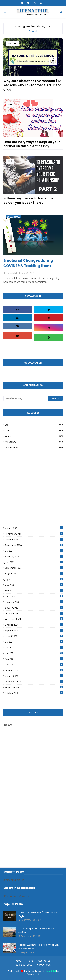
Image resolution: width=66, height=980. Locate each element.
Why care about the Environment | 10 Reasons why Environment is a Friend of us (32, 85)
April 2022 (34, 591)
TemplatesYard (33, 974)
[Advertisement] (29, 482)
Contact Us (44, 961)
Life (10, 105)
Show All (33, 31)
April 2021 (34, 659)
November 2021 (34, 619)
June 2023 (34, 562)
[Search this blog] (26, 398)
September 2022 (34, 568)
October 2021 (34, 625)
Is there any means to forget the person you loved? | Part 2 (28, 200)
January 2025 (34, 528)
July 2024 (34, 551)
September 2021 (34, 630)
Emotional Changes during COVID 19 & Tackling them (28, 263)
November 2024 (34, 534)
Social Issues (34, 448)
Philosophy (34, 442)
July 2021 (34, 642)
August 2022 (34, 574)
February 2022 (34, 602)
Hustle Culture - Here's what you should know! (39, 947)
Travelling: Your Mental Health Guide (37, 931)
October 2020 (34, 693)
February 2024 (34, 556)
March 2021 (34, 665)
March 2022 (34, 596)
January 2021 (34, 676)
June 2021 (34, 647)
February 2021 (34, 670)
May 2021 (34, 653)
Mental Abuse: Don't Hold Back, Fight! (38, 914)
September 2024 (34, 545)
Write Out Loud (24, 965)
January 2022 (34, 608)
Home (30, 961)
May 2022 (34, 585)
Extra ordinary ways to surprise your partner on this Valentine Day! (32, 144)
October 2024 (34, 539)
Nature (12, 44)
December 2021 (34, 613)
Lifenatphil (50, 971)
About (19, 961)
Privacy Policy (44, 965)
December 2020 (34, 682)
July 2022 (34, 579)
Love (34, 430)
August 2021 (34, 636)
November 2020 (34, 687)
